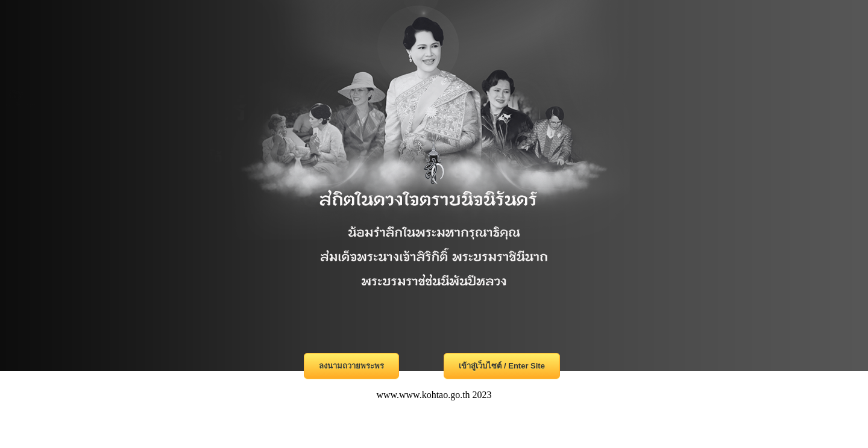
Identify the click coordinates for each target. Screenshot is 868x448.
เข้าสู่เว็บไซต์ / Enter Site (502, 366)
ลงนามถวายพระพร (351, 366)
